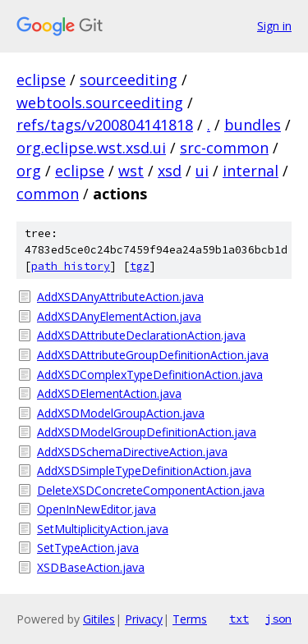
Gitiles (99, 619)
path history (71, 266)
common (48, 194)
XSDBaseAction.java (91, 567)
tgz (140, 266)
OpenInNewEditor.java (97, 509)
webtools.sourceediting (100, 103)
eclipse (41, 80)
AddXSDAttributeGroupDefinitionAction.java (153, 355)
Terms (190, 619)
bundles (253, 125)
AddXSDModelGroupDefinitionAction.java (147, 432)
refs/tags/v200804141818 (105, 125)
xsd (170, 171)
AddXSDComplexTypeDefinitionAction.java (150, 375)
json (278, 619)
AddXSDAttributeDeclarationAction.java (141, 335)
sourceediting (129, 80)
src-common (224, 148)
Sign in (274, 26)
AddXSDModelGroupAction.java (121, 413)
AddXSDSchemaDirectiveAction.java (132, 452)
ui (202, 171)
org (29, 171)
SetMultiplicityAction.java (103, 529)
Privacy (144, 619)
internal (251, 171)
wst (131, 171)
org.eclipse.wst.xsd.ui (91, 148)
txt (239, 619)
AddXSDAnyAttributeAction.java (120, 297)
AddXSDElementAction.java (109, 393)
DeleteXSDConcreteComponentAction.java (151, 490)
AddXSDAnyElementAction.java (119, 316)
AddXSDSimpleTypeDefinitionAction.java (144, 470)
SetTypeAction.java (88, 548)
